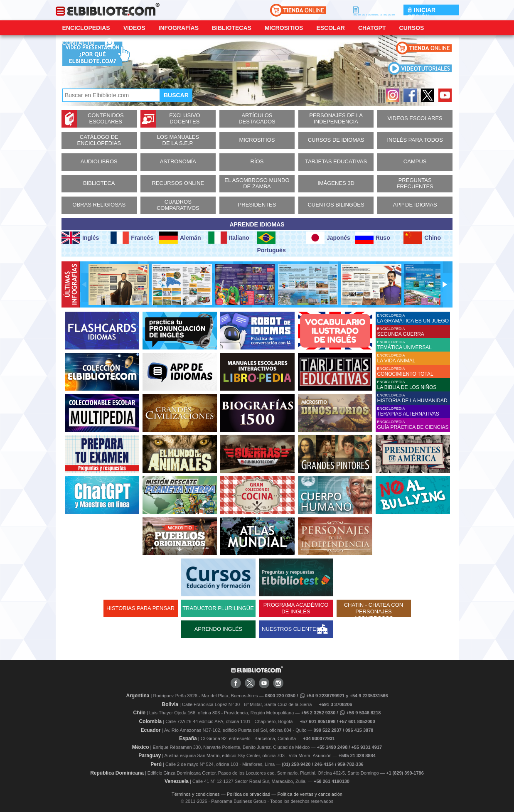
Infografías (179, 28)
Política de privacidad (249, 794)
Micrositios (284, 28)
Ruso (373, 238)
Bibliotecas (232, 28)
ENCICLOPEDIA (414, 319)
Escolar (330, 28)
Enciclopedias (86, 28)
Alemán (180, 238)
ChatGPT (372, 28)
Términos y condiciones (196, 794)
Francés (132, 238)
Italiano (229, 238)
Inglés (80, 238)
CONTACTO (79, 43)
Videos (134, 28)
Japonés (328, 238)
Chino (422, 238)
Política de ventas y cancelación (310, 794)
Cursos (412, 28)
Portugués (271, 242)
